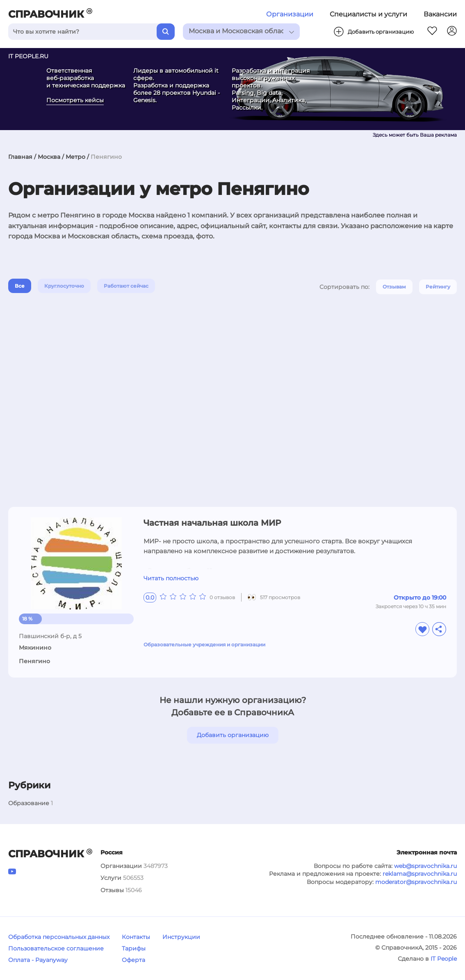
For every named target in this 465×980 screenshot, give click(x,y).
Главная (20, 157)
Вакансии (440, 14)
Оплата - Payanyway (38, 960)
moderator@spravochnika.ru (416, 882)
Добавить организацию (233, 735)
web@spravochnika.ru (425, 866)
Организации (290, 14)
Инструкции (181, 937)
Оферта (133, 960)
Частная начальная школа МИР (212, 523)
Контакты (136, 937)
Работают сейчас (126, 286)
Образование (29, 803)
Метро (75, 157)
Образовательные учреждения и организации (204, 645)
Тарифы (134, 948)
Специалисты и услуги (368, 14)
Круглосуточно (64, 286)
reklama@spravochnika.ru (420, 874)
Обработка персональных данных (59, 937)
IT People (444, 959)
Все (20, 286)
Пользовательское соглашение (56, 948)
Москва (49, 157)
